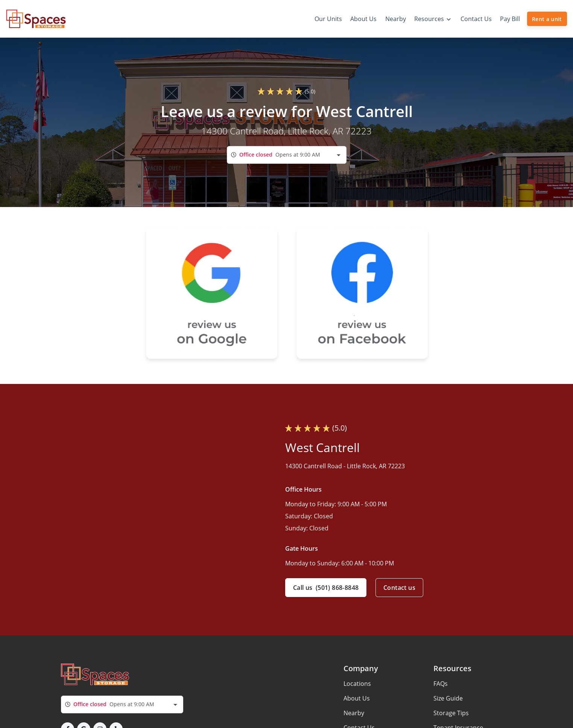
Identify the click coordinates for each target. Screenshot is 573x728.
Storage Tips (451, 713)
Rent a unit (547, 19)
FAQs (441, 684)
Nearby (354, 713)
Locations (357, 684)
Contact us (399, 588)
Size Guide (448, 698)
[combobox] (287, 155)
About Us (357, 698)
